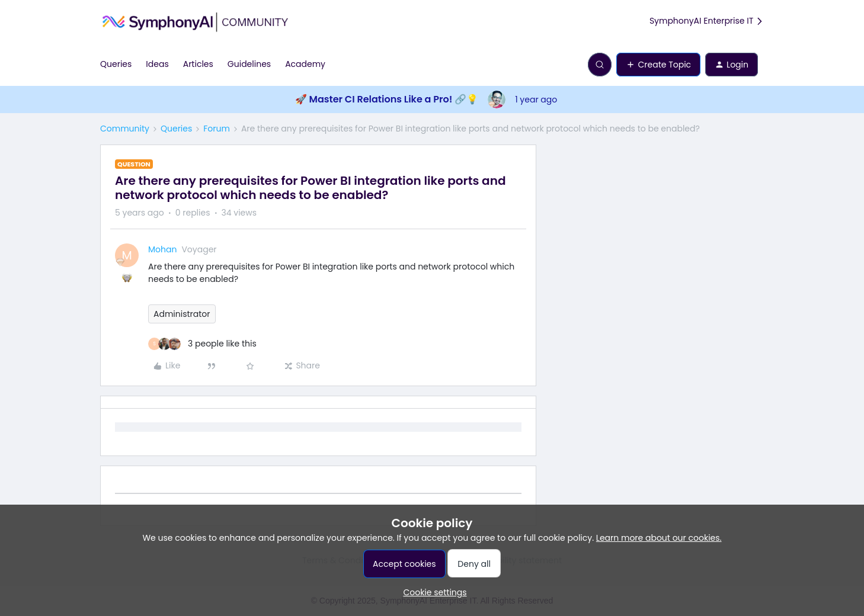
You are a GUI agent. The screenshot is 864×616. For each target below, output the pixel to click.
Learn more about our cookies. (659, 538)
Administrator (182, 314)
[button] (658, 65)
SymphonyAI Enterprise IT (707, 21)
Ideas (157, 64)
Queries (116, 64)
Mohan (162, 249)
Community (125, 129)
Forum (217, 129)
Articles (198, 64)
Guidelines (249, 64)
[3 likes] (202, 344)
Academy (305, 64)
